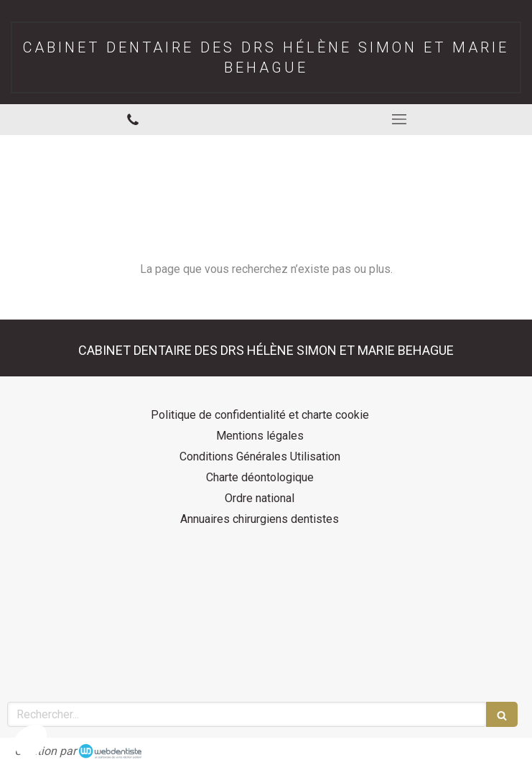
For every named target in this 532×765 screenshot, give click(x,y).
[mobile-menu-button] (400, 119)
